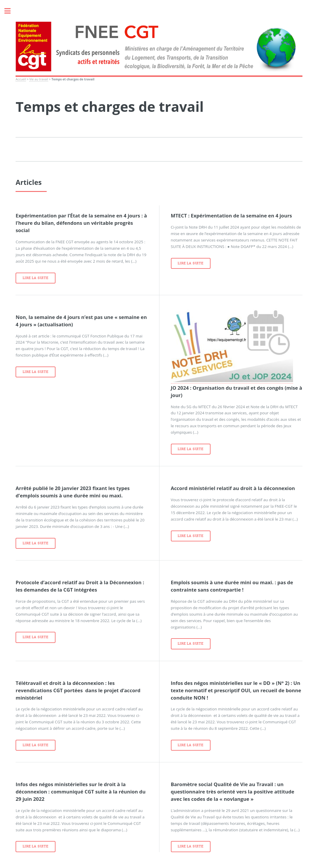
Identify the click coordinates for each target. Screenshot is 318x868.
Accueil (21, 79)
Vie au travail (39, 79)
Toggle (11, 11)
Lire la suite (35, 278)
